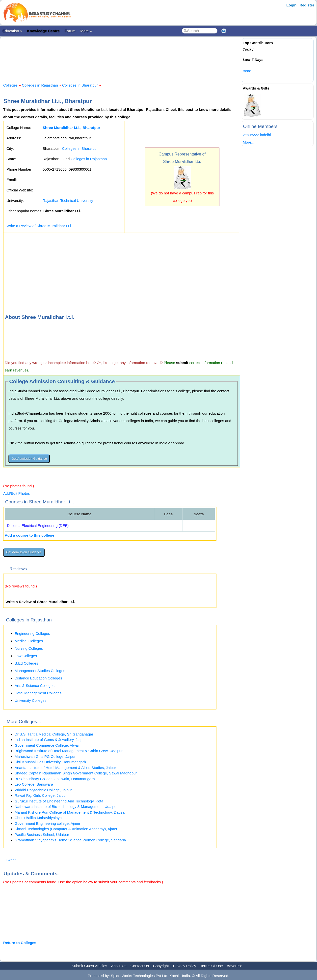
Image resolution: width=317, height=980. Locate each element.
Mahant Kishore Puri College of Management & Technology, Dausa (70, 812)
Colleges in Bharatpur (80, 85)
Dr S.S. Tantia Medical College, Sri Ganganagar (54, 734)
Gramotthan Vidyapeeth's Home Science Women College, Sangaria (70, 840)
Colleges (10, 85)
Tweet (11, 860)
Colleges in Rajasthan (40, 85)
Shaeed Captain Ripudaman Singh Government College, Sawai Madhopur (76, 773)
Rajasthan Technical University (68, 200)
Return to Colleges (20, 943)
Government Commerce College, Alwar (47, 745)
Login (291, 5)
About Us (119, 966)
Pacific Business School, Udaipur (42, 835)
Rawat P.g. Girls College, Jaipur (41, 795)
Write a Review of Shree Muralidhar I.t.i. (39, 226)
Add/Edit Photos (17, 493)
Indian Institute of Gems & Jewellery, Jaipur (50, 740)
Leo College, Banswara (34, 784)
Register (307, 5)
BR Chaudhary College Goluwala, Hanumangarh (55, 779)
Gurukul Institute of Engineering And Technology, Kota (59, 801)
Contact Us (140, 966)
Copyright (161, 966)
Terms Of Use (211, 966)
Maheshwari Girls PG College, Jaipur (45, 756)
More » (86, 31)
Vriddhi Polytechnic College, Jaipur (43, 790)
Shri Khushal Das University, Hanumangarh (50, 762)
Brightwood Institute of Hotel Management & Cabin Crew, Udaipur (69, 751)
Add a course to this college (29, 535)
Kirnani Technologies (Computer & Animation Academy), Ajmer (66, 829)
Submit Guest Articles (89, 966)
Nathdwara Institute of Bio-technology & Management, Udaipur (66, 807)
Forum (70, 31)
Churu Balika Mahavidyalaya (38, 818)
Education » (12, 31)
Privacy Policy (185, 966)
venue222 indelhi (257, 135)
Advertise (235, 966)
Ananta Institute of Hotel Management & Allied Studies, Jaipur (65, 768)
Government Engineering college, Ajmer (47, 823)
